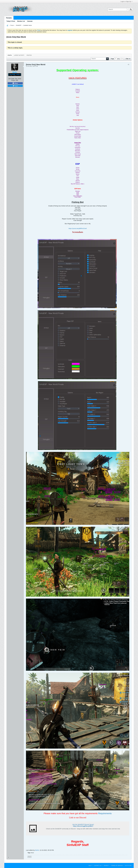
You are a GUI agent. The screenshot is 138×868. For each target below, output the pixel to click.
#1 (129, 65)
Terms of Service (117, 866)
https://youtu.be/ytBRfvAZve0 (78, 228)
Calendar (30, 21)
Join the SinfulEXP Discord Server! (83, 824)
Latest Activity (19, 55)
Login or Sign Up (126, 2)
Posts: (13, 80)
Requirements (105, 813)
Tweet (15, 86)
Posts (10, 55)
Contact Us (98, 866)
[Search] (118, 9)
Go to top (128, 866)
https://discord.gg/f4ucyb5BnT (83, 826)
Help (90, 866)
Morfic (37, 850)
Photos (29, 55)
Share (15, 83)
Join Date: (11, 79)
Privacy (106, 866)
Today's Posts (11, 21)
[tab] (10, 55)
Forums (9, 18)
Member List (21, 21)
